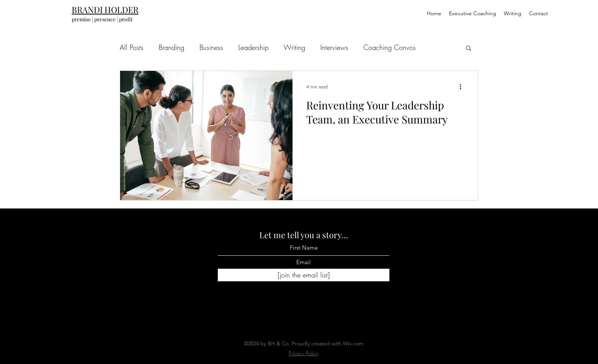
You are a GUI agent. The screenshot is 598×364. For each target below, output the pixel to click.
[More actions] (463, 87)
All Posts (132, 47)
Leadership (253, 47)
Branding (171, 47)
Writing (294, 47)
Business (211, 47)
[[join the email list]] (304, 275)
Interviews (334, 47)
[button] (469, 49)
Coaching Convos (390, 47)
